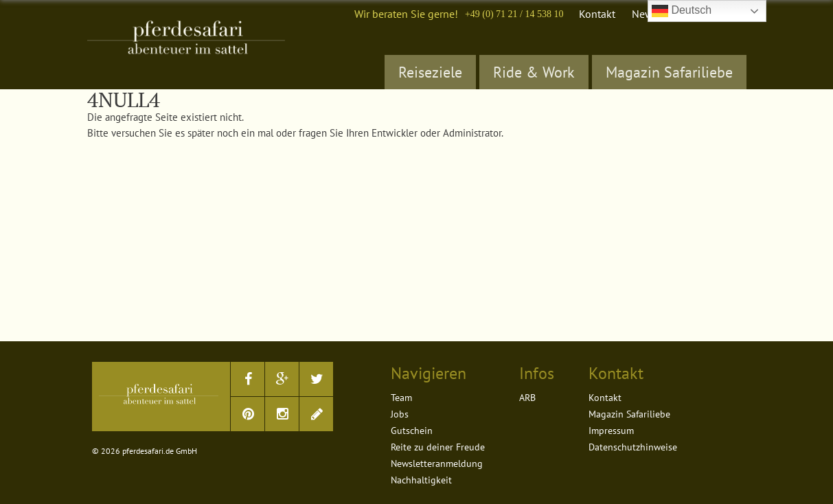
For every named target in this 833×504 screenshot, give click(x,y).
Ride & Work (534, 72)
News (645, 14)
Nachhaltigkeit (421, 480)
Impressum (611, 431)
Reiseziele (430, 72)
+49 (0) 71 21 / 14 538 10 (514, 14)
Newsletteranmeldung (437, 463)
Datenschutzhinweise (633, 447)
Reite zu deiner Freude (438, 447)
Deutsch (682, 11)
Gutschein (412, 431)
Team (401, 398)
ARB (527, 398)
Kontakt (597, 14)
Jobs (400, 414)
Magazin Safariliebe (669, 72)
